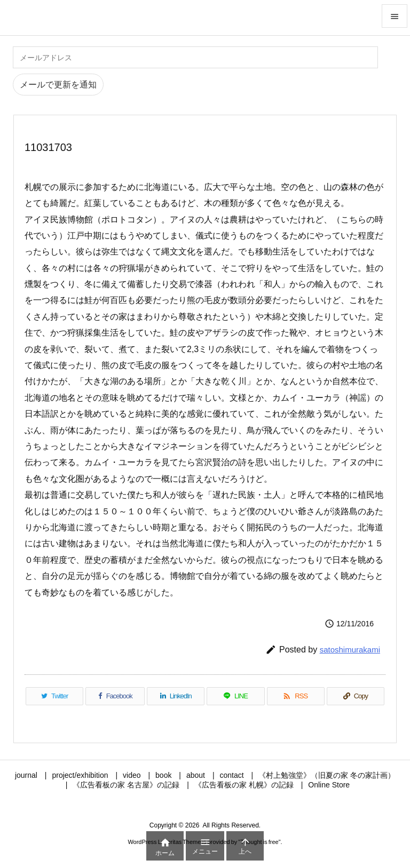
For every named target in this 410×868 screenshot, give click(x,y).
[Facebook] (115, 696)
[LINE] (235, 696)
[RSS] (296, 696)
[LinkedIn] (176, 696)
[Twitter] (54, 696)
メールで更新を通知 (58, 85)
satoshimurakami (350, 650)
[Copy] (356, 696)
